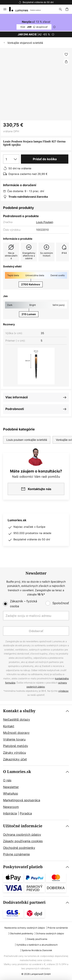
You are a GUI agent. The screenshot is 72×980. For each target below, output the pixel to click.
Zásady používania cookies (23, 841)
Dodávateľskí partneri (24, 902)
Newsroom (11, 807)
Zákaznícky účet (15, 759)
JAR (34, 27)
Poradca (26, 813)
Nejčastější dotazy (17, 719)
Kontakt (9, 726)
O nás (7, 780)
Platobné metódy (16, 746)
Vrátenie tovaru (14, 739)
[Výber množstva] (11, 159)
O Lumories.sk (17, 772)
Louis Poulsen (45, 222)
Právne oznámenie (16, 854)
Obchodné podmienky (19, 848)
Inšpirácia (10, 813)
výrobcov (63, 691)
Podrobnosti (15, 409)
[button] (66, 54)
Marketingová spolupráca (22, 800)
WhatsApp (11, 793)
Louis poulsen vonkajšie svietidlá (27, 440)
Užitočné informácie (23, 826)
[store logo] (27, 9)
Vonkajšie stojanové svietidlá (25, 43)
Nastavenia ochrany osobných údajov (25, 928)
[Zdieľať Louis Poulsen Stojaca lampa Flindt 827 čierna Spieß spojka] (66, 62)
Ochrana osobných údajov (22, 835)
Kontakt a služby (19, 711)
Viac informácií (17, 397)
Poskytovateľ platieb (23, 867)
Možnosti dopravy (16, 733)
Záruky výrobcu (14, 753)
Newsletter (11, 787)
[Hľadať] (60, 9)
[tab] (36, 735)
